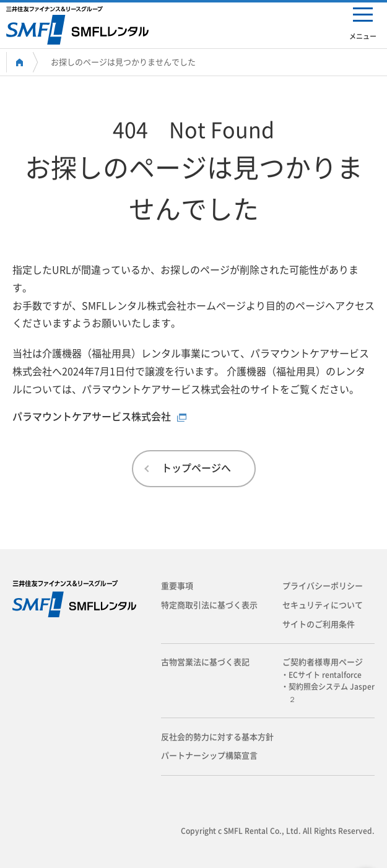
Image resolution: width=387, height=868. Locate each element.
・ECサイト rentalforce (325, 675)
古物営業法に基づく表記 (205, 662)
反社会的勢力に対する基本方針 (217, 737)
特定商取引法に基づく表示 (209, 605)
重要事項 (177, 586)
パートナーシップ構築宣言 (209, 756)
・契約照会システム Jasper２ (332, 692)
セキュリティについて (323, 605)
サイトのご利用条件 (319, 624)
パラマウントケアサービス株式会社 (92, 417)
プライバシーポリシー (323, 586)
